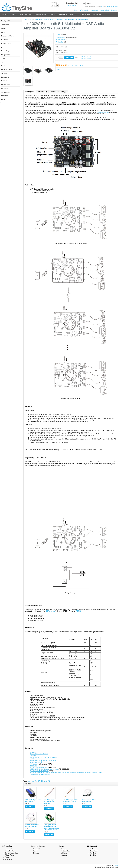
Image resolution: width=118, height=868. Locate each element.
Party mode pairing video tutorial (40, 774)
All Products (5, 25)
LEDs (3, 47)
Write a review (80, 65)
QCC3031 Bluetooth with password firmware (44, 769)
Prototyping (63, 14)
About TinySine (10, 851)
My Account (94, 10)
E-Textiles (4, 40)
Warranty (8, 857)
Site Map (36, 853)
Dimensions (33, 766)
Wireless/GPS (85, 14)
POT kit (78, 611)
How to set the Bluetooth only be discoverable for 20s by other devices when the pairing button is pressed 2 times (66, 772)
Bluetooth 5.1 (46, 781)
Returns (36, 851)
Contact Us (37, 849)
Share (58, 69)
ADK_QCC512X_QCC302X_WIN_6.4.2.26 (43, 757)
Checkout (114, 10)
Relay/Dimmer (41, 14)
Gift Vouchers (66, 851)
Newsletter (93, 855)
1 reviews (70, 65)
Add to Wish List (86, 57)
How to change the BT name (39, 754)
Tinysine (37, 19)
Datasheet (33, 752)
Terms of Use (9, 849)
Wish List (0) (84, 10)
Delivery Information (11, 853)
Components (5, 92)
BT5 (39, 781)
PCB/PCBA (97, 14)
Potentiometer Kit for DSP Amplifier (89, 801)
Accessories (5, 88)
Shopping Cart (104, 10)
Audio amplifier (32, 781)
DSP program (50, 611)
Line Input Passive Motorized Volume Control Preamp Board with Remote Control (51, 827)
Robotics (73, 14)
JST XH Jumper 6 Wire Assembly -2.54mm (70, 801)
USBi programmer (103, 112)
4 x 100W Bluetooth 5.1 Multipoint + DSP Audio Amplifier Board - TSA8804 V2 (66, 19)
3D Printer (5, 66)
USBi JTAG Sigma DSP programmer (33, 801)
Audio (13, 14)
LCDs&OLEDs (6, 43)
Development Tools (26, 14)
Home (76, 10)
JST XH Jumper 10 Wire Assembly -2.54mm (50, 802)
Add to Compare (86, 58)
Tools (3, 58)
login (103, 7)
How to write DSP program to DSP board (43, 761)
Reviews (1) (43, 92)
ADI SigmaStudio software (38, 759)
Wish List (93, 853)
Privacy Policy (9, 855)
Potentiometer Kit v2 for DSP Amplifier (32, 826)
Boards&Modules (7, 70)
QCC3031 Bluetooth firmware (39, 767)
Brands (64, 849)
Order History (94, 851)
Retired (4, 100)
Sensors (52, 14)
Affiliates (64, 853)
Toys (3, 62)
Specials (64, 855)
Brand (31, 19)
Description (30, 92)
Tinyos (116, 865)
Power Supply (6, 51)
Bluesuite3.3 (34, 756)
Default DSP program (36, 762)
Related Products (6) (58, 92)
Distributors (8, 859)
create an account (112, 7)
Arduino (5, 14)
